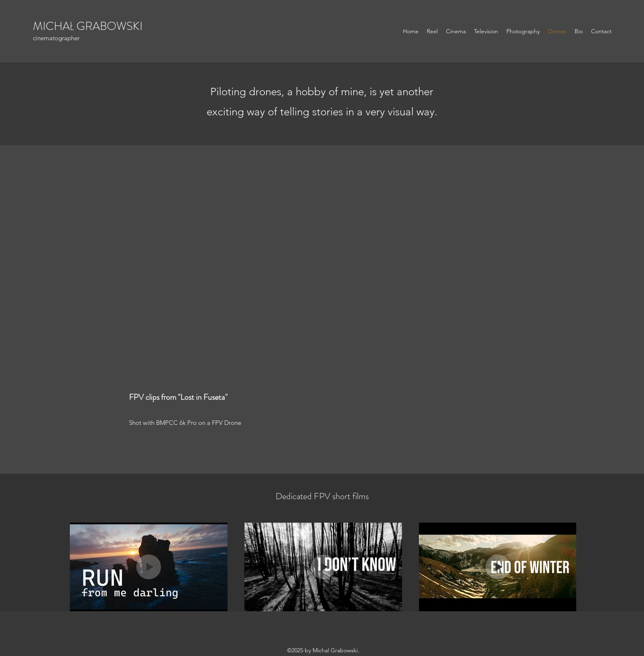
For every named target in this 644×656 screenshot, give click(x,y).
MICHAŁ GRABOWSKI (88, 26)
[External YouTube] (322, 277)
